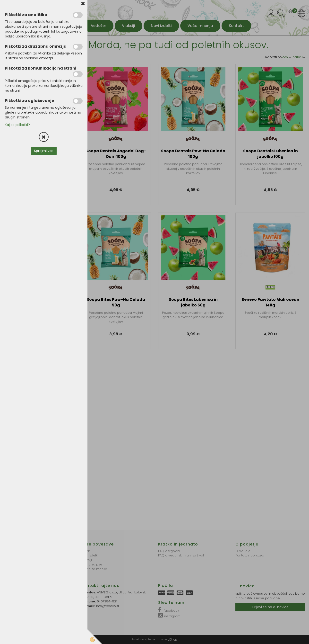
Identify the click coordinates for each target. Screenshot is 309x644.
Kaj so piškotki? (17, 125)
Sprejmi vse (44, 151)
